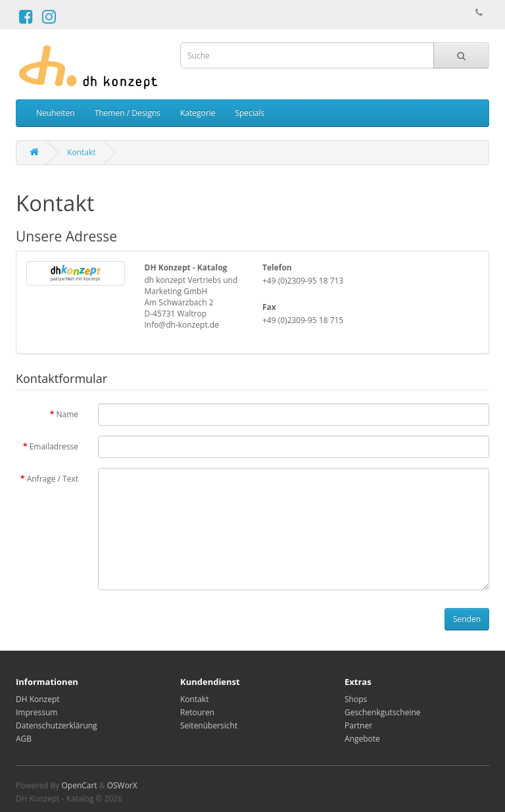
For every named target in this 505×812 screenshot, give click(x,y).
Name (67, 414)
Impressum (36, 712)
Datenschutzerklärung (57, 725)
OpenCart (79, 785)
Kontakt (81, 152)
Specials (250, 113)
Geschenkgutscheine (383, 712)
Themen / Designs (128, 113)
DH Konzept (38, 699)
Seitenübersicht (209, 725)
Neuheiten (56, 113)
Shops (356, 699)
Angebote (362, 739)
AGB (24, 739)
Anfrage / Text (53, 479)
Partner (358, 725)
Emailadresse (54, 446)
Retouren (197, 712)
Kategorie (198, 113)
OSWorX (122, 785)
